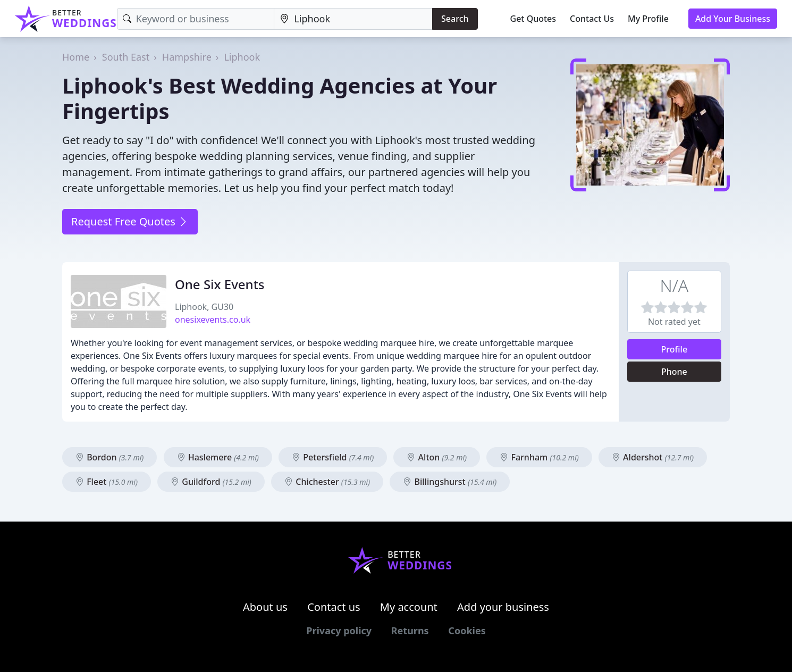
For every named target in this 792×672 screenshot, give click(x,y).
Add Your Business (733, 19)
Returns (410, 631)
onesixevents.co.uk (213, 320)
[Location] (353, 19)
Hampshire (187, 57)
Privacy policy (339, 631)
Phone (674, 372)
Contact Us (592, 19)
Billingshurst (450, 482)
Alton (437, 457)
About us (265, 607)
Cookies (467, 631)
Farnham (539, 457)
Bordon (109, 457)
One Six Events (220, 284)
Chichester (327, 482)
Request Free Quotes (130, 221)
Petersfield (333, 457)
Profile (675, 349)
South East (126, 57)
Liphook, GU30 (204, 307)
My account (409, 607)
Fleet (107, 482)
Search (455, 19)
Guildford (211, 482)
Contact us (334, 607)
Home (76, 57)
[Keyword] (196, 19)
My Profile (648, 19)
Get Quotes (533, 19)
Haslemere (218, 457)
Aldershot (653, 457)
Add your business (503, 607)
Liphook (242, 57)
